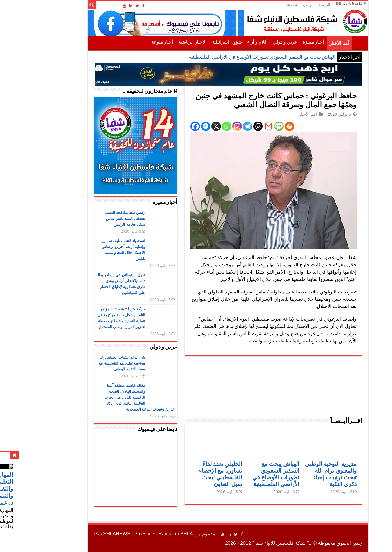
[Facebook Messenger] (174, 126)
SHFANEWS (85, 534)
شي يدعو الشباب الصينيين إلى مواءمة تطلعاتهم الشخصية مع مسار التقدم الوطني (90, 363)
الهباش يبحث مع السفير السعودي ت (268, 57)
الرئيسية (292, 5)
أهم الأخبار (307, 43)
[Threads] (226, 126)
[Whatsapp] (195, 126)
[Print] (258, 126)
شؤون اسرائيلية (195, 42)
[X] (184, 126)
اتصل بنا (260, 5)
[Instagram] (205, 126)
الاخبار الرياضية (161, 42)
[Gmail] (237, 126)
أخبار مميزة (281, 42)
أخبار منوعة (130, 42)
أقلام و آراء (226, 42)
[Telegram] (216, 126)
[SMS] (247, 126)
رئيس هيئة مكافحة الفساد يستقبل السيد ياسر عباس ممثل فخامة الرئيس (93, 218)
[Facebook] (163, 126)
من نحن (276, 5)
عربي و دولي (253, 42)
